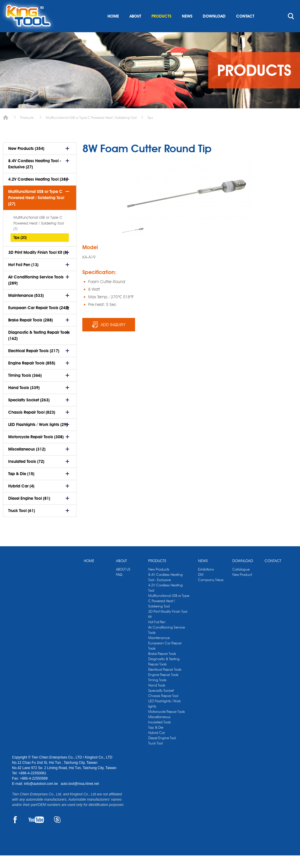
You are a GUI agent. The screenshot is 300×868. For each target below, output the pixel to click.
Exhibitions (206, 582)
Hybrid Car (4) (21, 499)
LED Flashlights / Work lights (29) (38, 437)
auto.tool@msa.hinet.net (80, 796)
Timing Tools (157, 692)
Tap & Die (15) (21, 486)
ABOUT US (123, 582)
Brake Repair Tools (162, 666)
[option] (133, 243)
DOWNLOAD (214, 29)
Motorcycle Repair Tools (167, 724)
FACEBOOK (15, 832)
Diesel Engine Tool (162, 750)
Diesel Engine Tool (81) (29, 511)
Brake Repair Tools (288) (30, 333)
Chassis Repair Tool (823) (32, 425)
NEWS (187, 29)
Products (27, 130)
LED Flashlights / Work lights (165, 716)
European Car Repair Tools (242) (39, 320)
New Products (159, 582)
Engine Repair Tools (163, 687)
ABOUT (135, 29)
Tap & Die (156, 740)
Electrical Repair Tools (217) (34, 363)
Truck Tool (155, 756)
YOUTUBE (36, 832)
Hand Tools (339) (24, 400)
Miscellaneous (159, 729)
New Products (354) (26, 161)
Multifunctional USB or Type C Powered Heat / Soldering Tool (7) (39, 236)
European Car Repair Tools (165, 658)
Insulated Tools (160, 735)
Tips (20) (20, 250)
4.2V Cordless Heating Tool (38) (37, 192)
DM (201, 587)
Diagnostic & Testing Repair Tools (164, 674)
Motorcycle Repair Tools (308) (36, 449)
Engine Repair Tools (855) (32, 376)
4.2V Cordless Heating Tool (166, 600)
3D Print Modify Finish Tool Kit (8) (38, 265)
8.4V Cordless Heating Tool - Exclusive (166, 590)
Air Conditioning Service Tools (167, 642)
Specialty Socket (161, 703)
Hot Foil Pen (157, 635)
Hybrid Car (157, 745)
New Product (242, 587)
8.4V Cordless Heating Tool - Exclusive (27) (35, 176)
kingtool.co (280, 6)
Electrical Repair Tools (165, 682)
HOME (113, 29)
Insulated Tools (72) (26, 474)
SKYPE (57, 832)
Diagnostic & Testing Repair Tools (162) (39, 348)
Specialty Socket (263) (29, 412)
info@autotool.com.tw (41, 796)
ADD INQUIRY (113, 337)
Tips (150, 130)
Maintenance (159, 650)
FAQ (119, 587)
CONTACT (245, 29)
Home (6, 130)
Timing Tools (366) (25, 388)
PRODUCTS (161, 29)
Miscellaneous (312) (27, 462)
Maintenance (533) (26, 308)
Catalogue (241, 582)
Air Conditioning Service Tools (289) (36, 293)
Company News (211, 592)
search (291, 29)
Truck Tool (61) (22, 523)
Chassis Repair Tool (163, 708)
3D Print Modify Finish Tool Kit (168, 627)
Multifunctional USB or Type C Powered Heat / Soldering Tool (91, 130)
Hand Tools (157, 698)
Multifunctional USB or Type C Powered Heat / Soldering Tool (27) (36, 210)
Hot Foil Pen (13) (23, 277)
